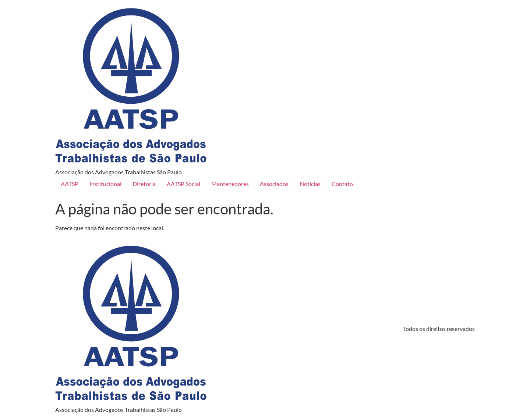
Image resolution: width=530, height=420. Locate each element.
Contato (342, 184)
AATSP (70, 184)
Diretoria (144, 184)
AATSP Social (183, 184)
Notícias (310, 184)
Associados (274, 184)
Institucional (105, 184)
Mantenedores (230, 184)
